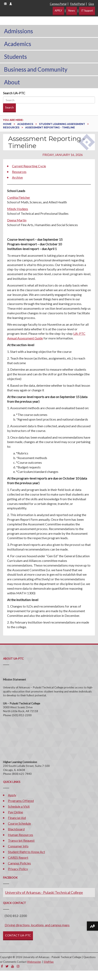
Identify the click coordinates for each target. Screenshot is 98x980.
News (72, 11)
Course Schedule (19, 823)
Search (9, 107)
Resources (11, 127)
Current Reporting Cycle (29, 166)
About (12, 82)
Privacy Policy (18, 869)
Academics (18, 44)
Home (8, 124)
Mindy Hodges (18, 209)
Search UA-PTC (14, 93)
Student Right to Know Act (26, 852)
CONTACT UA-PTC (18, 935)
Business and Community (36, 69)
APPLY (58, 11)
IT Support (87, 11)
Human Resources (21, 835)
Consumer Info (18, 846)
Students (15, 57)
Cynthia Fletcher (19, 197)
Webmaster (34, 962)
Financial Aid (17, 818)
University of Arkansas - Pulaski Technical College (44, 893)
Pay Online (15, 812)
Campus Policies (19, 863)
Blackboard (16, 829)
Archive (17, 177)
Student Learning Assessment (62, 124)
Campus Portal (58, 4)
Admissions (19, 31)
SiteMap (49, 962)
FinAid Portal (77, 4)
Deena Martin (17, 220)
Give (91, 4)
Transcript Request (21, 840)
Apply (12, 795)
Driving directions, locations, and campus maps (37, 925)
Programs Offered (21, 801)
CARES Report (18, 857)
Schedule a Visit (19, 806)
